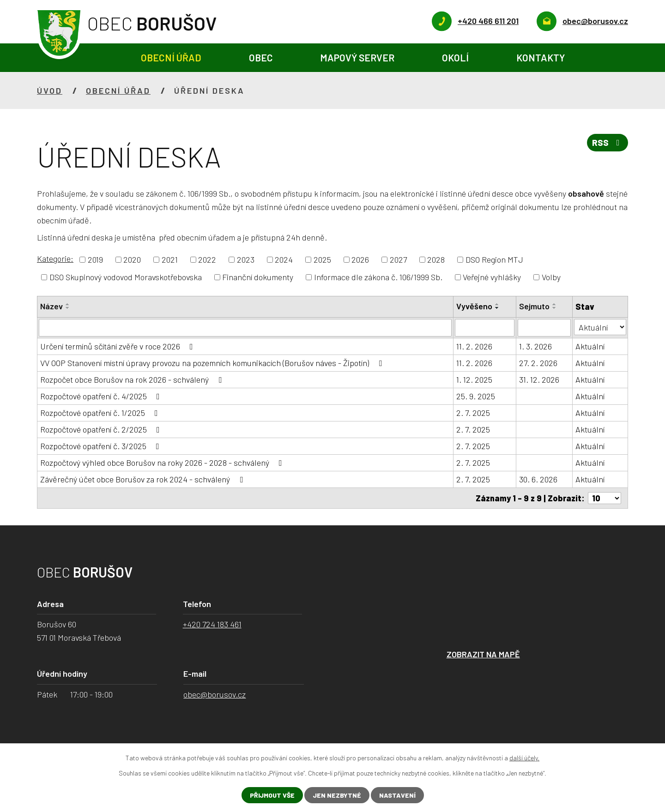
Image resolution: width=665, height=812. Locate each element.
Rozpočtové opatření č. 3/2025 (102, 446)
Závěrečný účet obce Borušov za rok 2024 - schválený (143, 479)
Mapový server (357, 57)
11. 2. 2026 (474, 346)
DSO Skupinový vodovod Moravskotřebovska (126, 277)
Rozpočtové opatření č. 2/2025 (102, 429)
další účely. (524, 758)
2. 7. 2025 (473, 413)
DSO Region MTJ (494, 259)
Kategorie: (55, 259)
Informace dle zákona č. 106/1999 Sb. (378, 277)
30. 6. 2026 (538, 479)
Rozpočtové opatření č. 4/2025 (102, 396)
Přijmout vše (272, 795)
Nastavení (397, 795)
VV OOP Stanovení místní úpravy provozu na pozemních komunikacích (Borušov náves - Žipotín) (213, 363)
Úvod (93, 58)
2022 (207, 259)
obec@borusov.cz (215, 694)
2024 (284, 259)
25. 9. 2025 (476, 396)
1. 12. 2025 (474, 379)
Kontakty (541, 57)
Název (51, 306)
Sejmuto (534, 306)
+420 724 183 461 (212, 624)
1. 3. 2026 (535, 346)
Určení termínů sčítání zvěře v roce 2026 (118, 346)
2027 (398, 259)
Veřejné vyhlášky (492, 277)
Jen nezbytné (337, 795)
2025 (322, 259)
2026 (360, 259)
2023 (246, 259)
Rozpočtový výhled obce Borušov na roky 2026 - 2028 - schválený (163, 463)
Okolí (455, 57)
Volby (551, 277)
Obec (261, 57)
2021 (170, 259)
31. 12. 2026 (539, 379)
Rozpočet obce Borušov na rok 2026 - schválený (133, 379)
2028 (436, 259)
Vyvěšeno (474, 306)
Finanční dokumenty (258, 277)
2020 (132, 259)
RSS (608, 143)
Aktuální (590, 346)
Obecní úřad (171, 57)
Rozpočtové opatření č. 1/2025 (101, 413)
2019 (95, 259)
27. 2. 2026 (538, 363)
